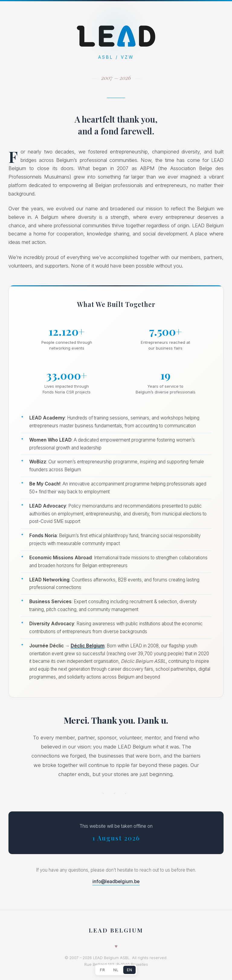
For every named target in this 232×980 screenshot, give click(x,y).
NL (116, 970)
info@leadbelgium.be (116, 881)
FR (102, 970)
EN (129, 970)
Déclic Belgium (88, 646)
